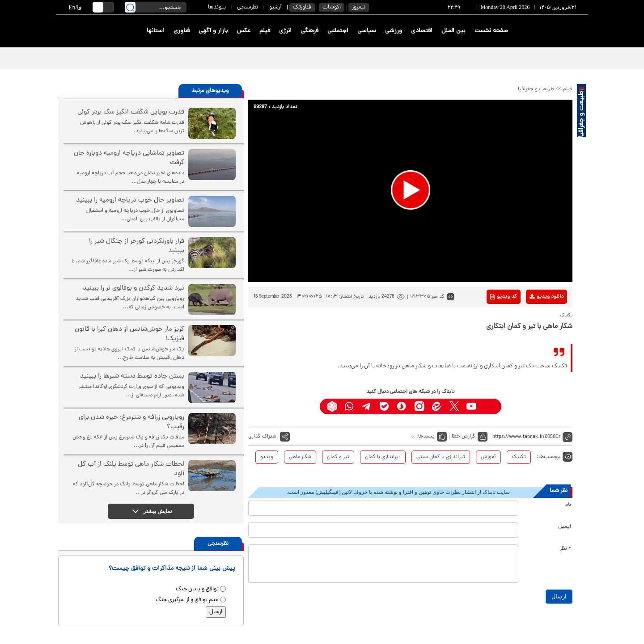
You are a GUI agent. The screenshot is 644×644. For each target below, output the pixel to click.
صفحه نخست (491, 31)
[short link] (532, 437)
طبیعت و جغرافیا (536, 89)
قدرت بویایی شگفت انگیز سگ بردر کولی (131, 112)
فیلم (265, 31)
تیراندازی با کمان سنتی (441, 457)
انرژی (285, 31)
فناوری (182, 31)
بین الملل (453, 31)
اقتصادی (422, 31)
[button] (411, 190)
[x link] (454, 406)
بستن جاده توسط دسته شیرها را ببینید (132, 377)
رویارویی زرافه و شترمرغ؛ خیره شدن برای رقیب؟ (131, 422)
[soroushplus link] (402, 406)
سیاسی (367, 31)
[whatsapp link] (350, 406)
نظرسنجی (248, 7)
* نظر (566, 549)
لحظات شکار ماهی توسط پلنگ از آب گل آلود (131, 469)
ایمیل (565, 527)
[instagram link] (419, 406)
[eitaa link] (437, 406)
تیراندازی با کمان (383, 457)
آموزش (488, 457)
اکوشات (332, 7)
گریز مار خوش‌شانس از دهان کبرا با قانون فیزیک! (129, 334)
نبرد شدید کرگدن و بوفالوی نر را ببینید (133, 288)
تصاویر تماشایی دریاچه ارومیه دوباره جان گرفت (129, 158)
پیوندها (217, 7)
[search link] (130, 7)
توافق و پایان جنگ (197, 589)
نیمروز (359, 7)
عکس (244, 31)
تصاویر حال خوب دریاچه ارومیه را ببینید (130, 200)
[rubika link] (332, 406)
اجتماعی (338, 31)
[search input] (156, 7)
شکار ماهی (300, 457)
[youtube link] (472, 406)
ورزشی (394, 31)
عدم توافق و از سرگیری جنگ (187, 600)
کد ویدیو (504, 297)
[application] (410, 191)
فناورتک (302, 7)
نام (568, 505)
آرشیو (275, 7)
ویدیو (267, 457)
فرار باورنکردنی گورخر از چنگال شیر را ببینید (137, 246)
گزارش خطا (464, 437)
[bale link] (384, 406)
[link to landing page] (555, 31)
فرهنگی (309, 31)
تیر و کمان (338, 457)
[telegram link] (367, 406)
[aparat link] (489, 406)
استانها (156, 31)
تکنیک (519, 457)
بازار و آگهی (213, 31)
